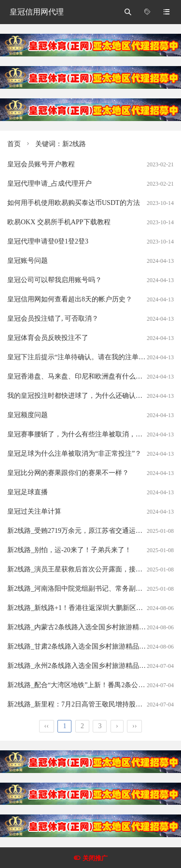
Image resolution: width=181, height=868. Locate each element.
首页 (14, 144)
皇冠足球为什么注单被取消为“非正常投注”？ (74, 454)
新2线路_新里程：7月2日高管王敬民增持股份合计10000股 (93, 704)
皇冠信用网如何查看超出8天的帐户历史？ (70, 299)
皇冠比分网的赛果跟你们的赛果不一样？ (68, 473)
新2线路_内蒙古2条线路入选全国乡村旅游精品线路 (83, 627)
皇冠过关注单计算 (34, 511)
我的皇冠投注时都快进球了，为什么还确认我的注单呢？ (92, 396)
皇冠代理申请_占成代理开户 (49, 183)
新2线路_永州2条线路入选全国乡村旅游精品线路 (80, 666)
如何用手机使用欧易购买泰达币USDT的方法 (74, 203)
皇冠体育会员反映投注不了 (48, 338)
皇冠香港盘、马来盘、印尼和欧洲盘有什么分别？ (82, 376)
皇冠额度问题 (28, 415)
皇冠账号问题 (28, 261)
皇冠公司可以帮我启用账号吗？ (55, 280)
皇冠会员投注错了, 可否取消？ (53, 319)
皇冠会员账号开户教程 (41, 164)
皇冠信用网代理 (37, 12)
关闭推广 (95, 858)
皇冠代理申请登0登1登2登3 (48, 241)
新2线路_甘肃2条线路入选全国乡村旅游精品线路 (80, 646)
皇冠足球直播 (28, 492)
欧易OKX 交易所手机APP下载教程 (59, 222)
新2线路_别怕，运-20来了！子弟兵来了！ (69, 550)
